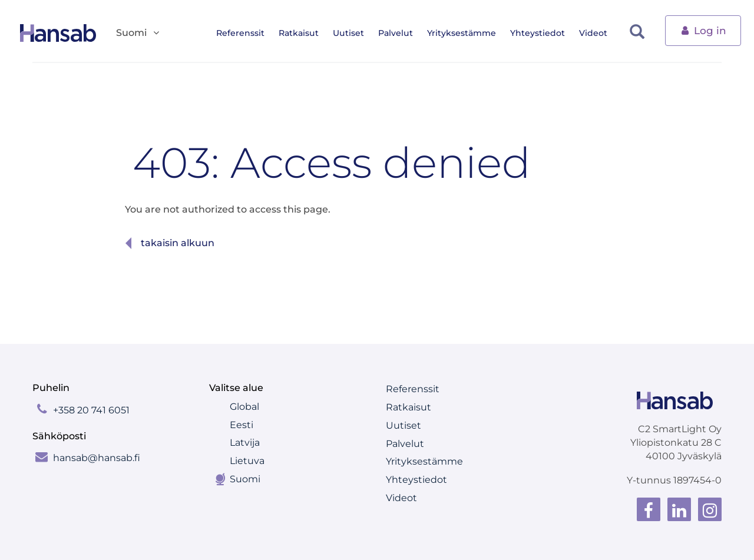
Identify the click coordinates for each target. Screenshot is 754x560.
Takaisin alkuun (178, 243)
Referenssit (246, 33)
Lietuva (247, 461)
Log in (703, 30)
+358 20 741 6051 (91, 410)
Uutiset (354, 33)
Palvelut (401, 33)
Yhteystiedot (543, 33)
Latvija (245, 443)
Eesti (242, 425)
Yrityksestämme (467, 33)
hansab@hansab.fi (97, 458)
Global (244, 407)
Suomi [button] (138, 33)
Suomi (245, 479)
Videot (599, 33)
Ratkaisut (305, 33)
